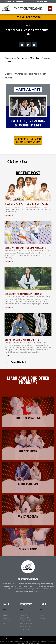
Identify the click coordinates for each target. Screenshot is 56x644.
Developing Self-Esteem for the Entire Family (26, 204)
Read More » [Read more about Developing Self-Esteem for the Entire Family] (9, 215)
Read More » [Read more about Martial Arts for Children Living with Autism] (9, 262)
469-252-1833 (42, 1)
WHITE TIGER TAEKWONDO (28, 8)
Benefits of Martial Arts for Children (22, 340)
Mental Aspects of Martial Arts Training (23, 294)
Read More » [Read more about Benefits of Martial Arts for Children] (9, 356)
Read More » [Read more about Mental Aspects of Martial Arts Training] (9, 308)
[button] (50, 9)
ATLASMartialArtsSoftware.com (45, 642)
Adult (28, 26)
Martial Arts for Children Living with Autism (25, 248)
